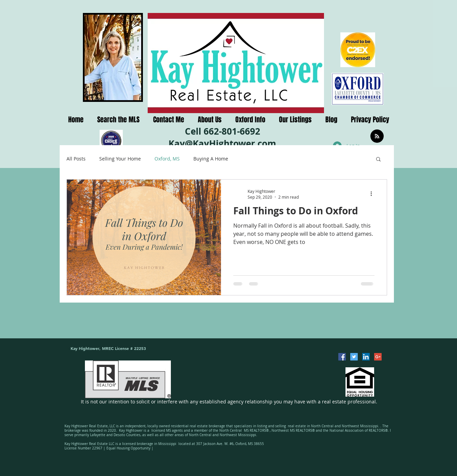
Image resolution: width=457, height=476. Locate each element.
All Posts (76, 159)
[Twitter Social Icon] (354, 357)
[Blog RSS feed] (377, 136)
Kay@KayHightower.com (222, 143)
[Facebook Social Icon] (342, 357)
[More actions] (373, 194)
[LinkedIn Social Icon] (366, 357)
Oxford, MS (167, 159)
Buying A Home (211, 159)
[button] (378, 160)
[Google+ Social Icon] (378, 357)
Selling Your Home (120, 159)
